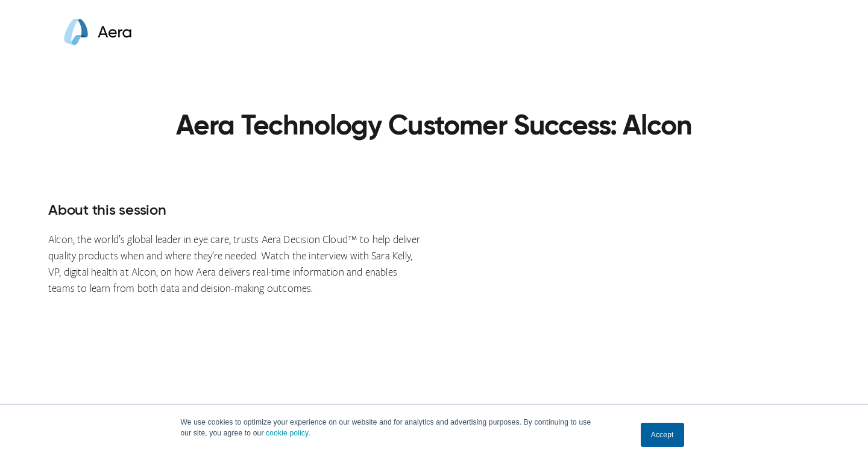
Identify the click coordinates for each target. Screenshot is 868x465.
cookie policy (287, 433)
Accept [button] (662, 435)
